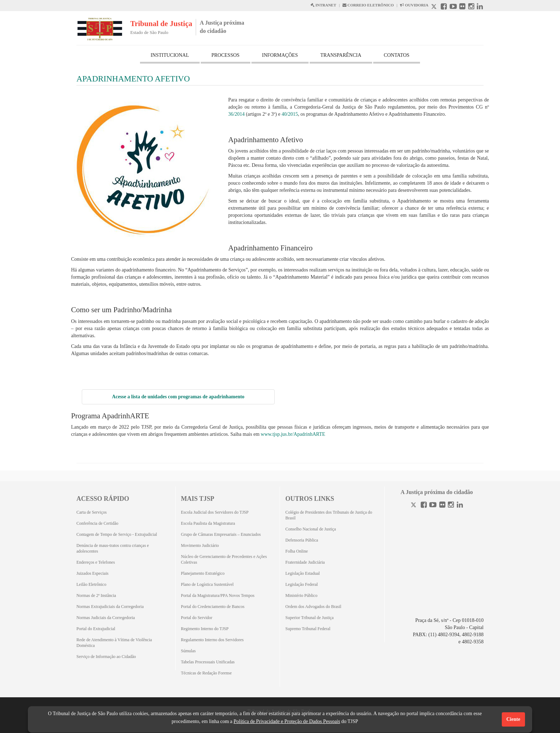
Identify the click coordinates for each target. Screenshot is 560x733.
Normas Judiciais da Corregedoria (106, 618)
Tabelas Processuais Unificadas (208, 662)
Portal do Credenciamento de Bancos (213, 607)
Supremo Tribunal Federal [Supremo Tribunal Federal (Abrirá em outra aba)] (308, 629)
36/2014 (236, 114)
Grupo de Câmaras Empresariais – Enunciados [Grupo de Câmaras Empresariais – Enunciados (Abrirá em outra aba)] (221, 534)
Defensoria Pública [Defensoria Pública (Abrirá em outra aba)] (302, 540)
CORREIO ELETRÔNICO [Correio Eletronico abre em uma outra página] (368, 5)
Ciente (513, 719)
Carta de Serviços (92, 512)
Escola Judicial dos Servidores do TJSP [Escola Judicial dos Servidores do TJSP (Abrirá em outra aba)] (215, 512)
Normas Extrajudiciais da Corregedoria (110, 607)
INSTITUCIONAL (170, 55)
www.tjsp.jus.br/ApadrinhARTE (293, 434)
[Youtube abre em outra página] (453, 7)
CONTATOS (397, 55)
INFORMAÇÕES (280, 55)
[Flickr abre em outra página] (462, 7)
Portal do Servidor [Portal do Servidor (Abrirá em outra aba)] (197, 618)
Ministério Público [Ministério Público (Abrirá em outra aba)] (301, 595)
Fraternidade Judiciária (305, 562)
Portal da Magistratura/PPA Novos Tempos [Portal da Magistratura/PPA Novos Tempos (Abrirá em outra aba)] (218, 595)
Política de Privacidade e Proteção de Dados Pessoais (287, 721)
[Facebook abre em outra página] (444, 7)
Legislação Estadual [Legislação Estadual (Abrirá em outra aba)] (302, 573)
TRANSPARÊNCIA (341, 55)
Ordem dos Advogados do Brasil (313, 607)
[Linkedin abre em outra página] (480, 7)
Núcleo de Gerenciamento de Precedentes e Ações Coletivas (224, 559)
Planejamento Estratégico (203, 573)
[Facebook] (424, 506)
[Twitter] (414, 506)
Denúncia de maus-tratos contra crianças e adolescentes (113, 548)
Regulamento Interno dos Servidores (212, 640)
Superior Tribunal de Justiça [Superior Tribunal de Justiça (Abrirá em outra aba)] (309, 618)
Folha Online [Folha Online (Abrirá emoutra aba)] (297, 551)
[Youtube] (433, 506)
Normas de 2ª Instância (96, 595)
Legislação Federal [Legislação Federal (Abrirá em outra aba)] (302, 584)
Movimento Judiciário (200, 545)
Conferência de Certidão (97, 523)
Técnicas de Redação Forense (206, 673)
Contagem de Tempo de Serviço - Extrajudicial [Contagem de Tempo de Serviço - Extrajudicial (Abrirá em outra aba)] (117, 534)
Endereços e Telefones (96, 562)
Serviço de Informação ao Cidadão (106, 657)
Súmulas (188, 651)
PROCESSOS (226, 55)
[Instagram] (451, 506)
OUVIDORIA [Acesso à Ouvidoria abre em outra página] (414, 5)
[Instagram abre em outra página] (471, 7)
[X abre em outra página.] (435, 7)
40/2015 (290, 114)
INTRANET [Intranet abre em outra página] (323, 5)
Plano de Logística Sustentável (207, 584)
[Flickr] (442, 506)
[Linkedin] (460, 506)
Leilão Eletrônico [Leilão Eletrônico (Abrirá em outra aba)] (91, 584)
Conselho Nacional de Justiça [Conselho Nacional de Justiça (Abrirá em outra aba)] (311, 529)
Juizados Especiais (92, 573)
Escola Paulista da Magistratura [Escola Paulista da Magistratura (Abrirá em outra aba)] (208, 523)
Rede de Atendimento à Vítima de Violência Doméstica (114, 643)
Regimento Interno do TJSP (205, 629)
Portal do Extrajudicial (96, 629)
